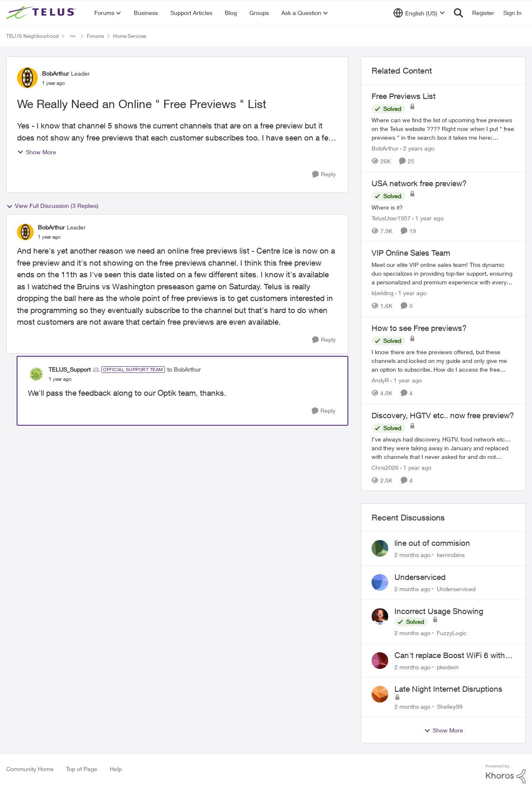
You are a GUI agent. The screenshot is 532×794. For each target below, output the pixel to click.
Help (116, 769)
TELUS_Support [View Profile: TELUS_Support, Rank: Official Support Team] (70, 369)
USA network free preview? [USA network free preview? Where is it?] (419, 183)
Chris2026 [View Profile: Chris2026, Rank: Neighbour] (385, 467)
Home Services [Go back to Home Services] (130, 36)
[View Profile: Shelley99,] (380, 694)
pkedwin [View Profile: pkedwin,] (448, 667)
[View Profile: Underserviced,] (380, 582)
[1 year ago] (428, 218)
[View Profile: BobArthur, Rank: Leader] (27, 78)
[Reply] (324, 174)
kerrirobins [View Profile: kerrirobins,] (451, 555)
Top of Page (82, 769)
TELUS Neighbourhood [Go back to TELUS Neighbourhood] (32, 36)
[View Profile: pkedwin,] (380, 661)
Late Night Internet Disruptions (448, 689)
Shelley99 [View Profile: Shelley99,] (450, 706)
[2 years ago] (417, 148)
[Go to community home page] (42, 13)
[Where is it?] (443, 207)
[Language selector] (419, 13)
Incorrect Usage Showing (439, 611)
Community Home (30, 769)
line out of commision (432, 543)
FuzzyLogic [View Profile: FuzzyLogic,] (452, 633)
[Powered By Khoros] (506, 774)
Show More (37, 152)
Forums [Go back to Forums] (95, 36)
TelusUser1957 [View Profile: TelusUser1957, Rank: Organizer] (391, 218)
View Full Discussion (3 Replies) (52, 206)
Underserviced (420, 577)
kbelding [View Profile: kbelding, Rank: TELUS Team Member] (383, 293)
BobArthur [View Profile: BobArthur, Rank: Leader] (55, 73)
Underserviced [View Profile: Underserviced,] (456, 589)
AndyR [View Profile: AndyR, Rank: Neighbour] (380, 380)
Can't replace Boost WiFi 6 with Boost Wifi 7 (450, 656)
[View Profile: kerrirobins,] (380, 548)
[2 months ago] (413, 555)
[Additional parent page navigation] (73, 36)
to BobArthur (184, 369)
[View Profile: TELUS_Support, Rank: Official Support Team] (36, 374)
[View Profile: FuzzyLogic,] (380, 616)
